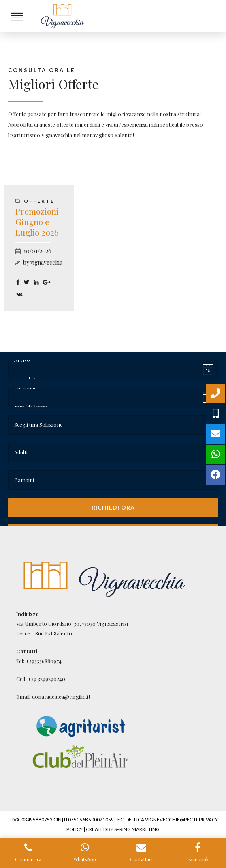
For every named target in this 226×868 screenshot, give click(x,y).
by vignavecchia (43, 262)
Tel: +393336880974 (39, 661)
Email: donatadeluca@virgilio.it (53, 697)
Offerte (39, 201)
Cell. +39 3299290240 (41, 679)
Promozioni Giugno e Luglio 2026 (37, 222)
